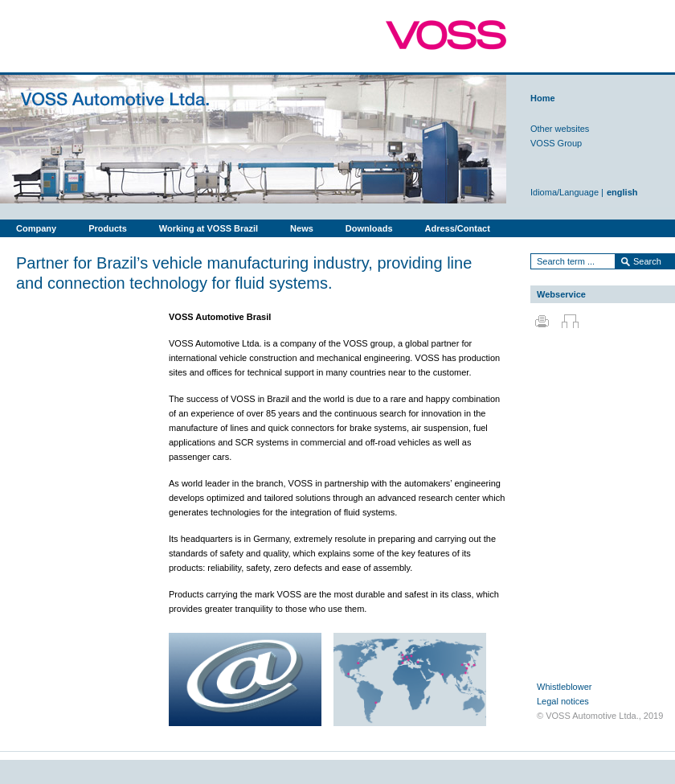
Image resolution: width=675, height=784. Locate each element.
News (302, 228)
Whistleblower (564, 687)
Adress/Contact (458, 228)
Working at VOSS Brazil (209, 228)
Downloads (369, 228)
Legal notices (563, 701)
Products (108, 228)
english (622, 192)
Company (36, 228)
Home (543, 98)
